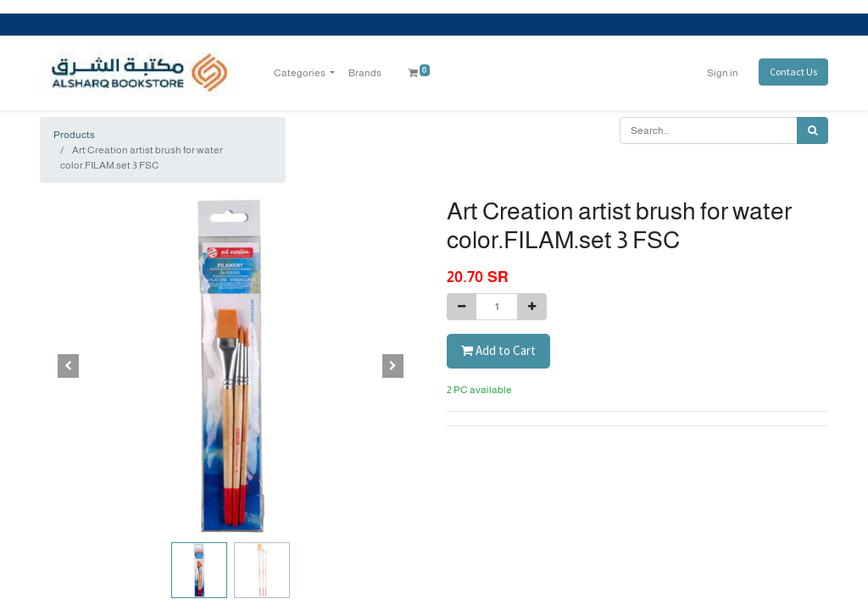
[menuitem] (365, 73)
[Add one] (532, 307)
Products (74, 135)
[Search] (812, 130)
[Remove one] (462, 307)
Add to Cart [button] (498, 350)
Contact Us (793, 72)
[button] (69, 366)
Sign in (723, 73)
